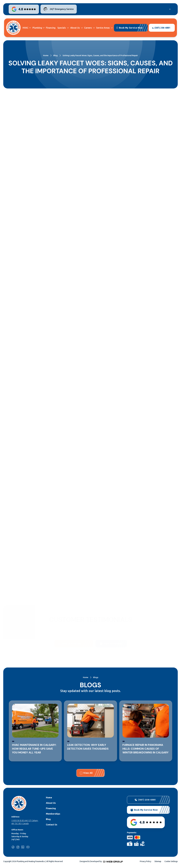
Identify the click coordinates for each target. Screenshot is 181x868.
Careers (88, 28)
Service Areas (103, 28)
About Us (75, 28)
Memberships (53, 814)
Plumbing (37, 28)
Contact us (58, 585)
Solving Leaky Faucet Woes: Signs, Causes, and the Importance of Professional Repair (100, 55)
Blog (55, 55)
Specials (62, 28)
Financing (51, 28)
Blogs (96, 677)
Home (46, 55)
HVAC (25, 28)
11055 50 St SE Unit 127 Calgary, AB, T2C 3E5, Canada (25, 822)
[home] (13, 28)
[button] (27, 28)
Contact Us (52, 825)
